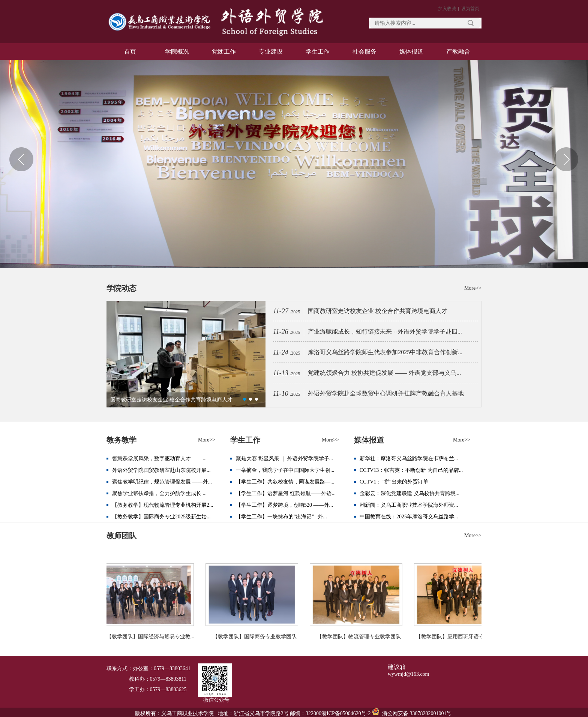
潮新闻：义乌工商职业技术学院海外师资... (409, 505)
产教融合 (458, 52)
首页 (130, 52)
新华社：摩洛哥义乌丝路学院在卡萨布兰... (409, 459)
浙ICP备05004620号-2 (346, 713)
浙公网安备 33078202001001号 (416, 713)
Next (566, 159)
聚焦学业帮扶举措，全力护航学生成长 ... (159, 493)
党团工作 (224, 52)
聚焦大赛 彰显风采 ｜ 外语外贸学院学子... (284, 459)
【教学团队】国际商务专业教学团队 (256, 637)
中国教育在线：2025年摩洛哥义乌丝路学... (409, 517)
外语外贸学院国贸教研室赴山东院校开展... (161, 470)
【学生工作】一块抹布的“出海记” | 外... (281, 517)
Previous (22, 159)
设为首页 (470, 9)
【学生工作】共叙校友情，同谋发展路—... (285, 482)
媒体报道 (411, 52)
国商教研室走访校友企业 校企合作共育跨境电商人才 (171, 400)
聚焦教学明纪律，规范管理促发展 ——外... (162, 482)
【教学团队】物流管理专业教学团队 (360, 637)
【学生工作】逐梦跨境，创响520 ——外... (284, 505)
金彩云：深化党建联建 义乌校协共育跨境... (409, 493)
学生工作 (318, 52)
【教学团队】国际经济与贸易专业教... (152, 637)
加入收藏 (447, 9)
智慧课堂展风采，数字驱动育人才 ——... (159, 459)
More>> (473, 288)
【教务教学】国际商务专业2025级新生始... (161, 517)
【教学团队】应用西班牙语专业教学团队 (464, 637)
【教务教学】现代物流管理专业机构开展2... (163, 505)
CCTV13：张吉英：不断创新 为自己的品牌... (411, 470)
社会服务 (364, 52)
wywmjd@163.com (409, 674)
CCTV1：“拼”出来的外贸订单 (394, 482)
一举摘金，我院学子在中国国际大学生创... (285, 470)
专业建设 (271, 52)
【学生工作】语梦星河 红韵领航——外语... (286, 493)
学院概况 (177, 52)
